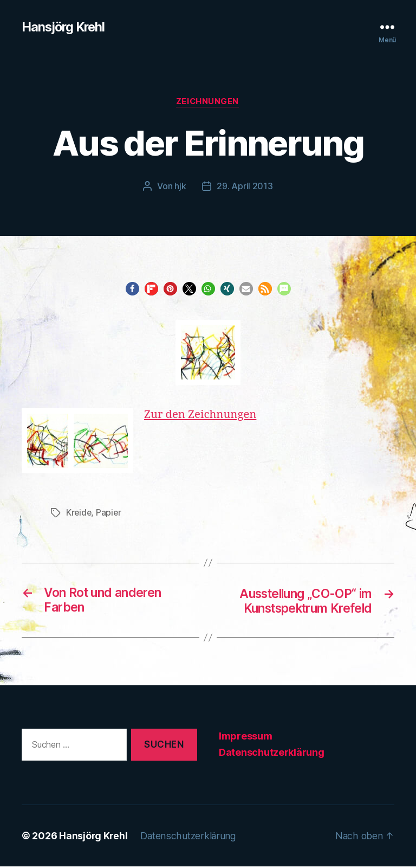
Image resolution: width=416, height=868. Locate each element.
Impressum (246, 738)
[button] (132, 290)
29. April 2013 (245, 187)
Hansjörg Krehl (65, 27)
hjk (180, 187)
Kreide (79, 513)
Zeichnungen (208, 102)
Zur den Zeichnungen (202, 416)
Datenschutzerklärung (272, 754)
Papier (110, 513)
